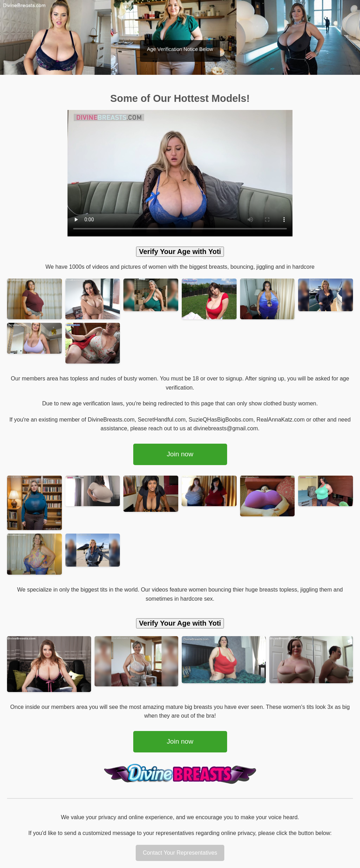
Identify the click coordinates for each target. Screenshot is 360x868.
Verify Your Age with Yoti (180, 252)
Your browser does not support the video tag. (180, 173)
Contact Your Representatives (180, 853)
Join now (180, 454)
